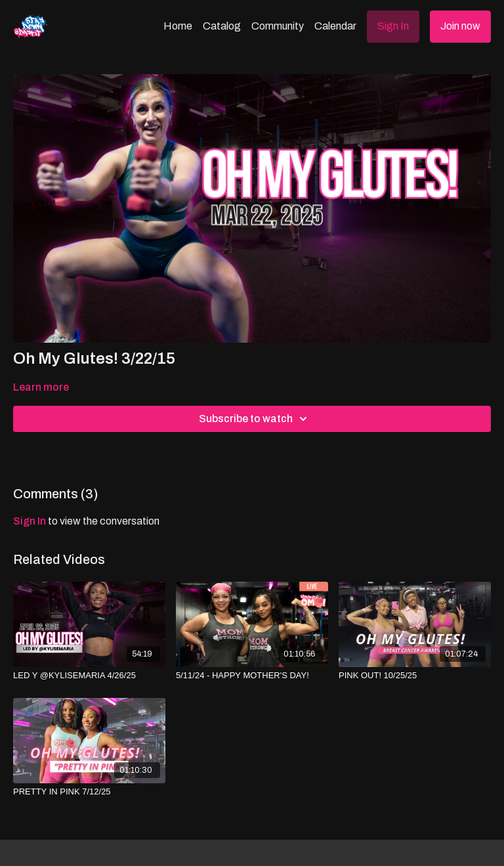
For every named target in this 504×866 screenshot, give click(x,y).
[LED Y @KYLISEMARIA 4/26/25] (89, 676)
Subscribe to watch (255, 419)
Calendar (335, 26)
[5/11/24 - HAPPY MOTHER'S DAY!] (252, 676)
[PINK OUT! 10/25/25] (415, 676)
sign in (30, 521)
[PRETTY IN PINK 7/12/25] (89, 792)
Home (178, 26)
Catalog (222, 26)
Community (278, 26)
